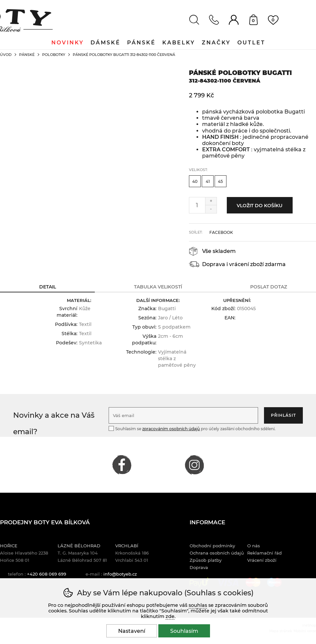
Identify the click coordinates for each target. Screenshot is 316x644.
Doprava (199, 567)
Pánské (27, 55)
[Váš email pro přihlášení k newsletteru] (183, 415)
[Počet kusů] (197, 205)
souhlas (198, 605)
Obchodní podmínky (212, 546)
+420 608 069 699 (47, 574)
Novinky (68, 43)
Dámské (105, 43)
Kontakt (214, 20)
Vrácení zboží (262, 560)
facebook (221, 232)
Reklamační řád (264, 553)
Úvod (6, 55)
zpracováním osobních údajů (171, 429)
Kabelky (179, 43)
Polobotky (54, 55)
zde (170, 616)
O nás (254, 546)
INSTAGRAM (194, 465)
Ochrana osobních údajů (217, 553)
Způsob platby (206, 560)
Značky (216, 43)
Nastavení (132, 631)
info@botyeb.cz (120, 574)
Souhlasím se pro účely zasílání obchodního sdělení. (192, 428)
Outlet (251, 43)
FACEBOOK (122, 465)
